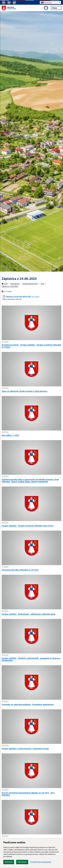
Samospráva (15, 284)
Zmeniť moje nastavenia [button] (41, 862)
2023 (42, 284)
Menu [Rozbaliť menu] (56, 8)
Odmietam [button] (22, 862)
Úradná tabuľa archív (30, 284)
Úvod (5, 284)
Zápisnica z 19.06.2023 (10, 286)
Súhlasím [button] (9, 862)
